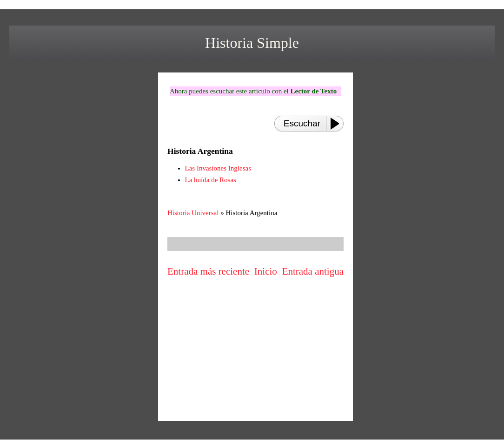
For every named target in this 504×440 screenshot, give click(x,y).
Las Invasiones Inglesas (218, 168)
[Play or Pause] (338, 124)
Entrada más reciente (208, 271)
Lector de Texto (313, 91)
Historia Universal (193, 213)
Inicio (266, 271)
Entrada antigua (313, 271)
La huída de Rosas (211, 180)
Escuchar (302, 123)
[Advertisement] (256, 351)
